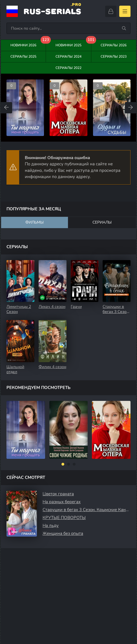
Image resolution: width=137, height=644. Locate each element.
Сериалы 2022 (68, 68)
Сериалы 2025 (23, 57)
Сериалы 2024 (68, 57)
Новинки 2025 (73, 44)
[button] (63, 464)
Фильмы (35, 222)
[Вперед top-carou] (131, 108)
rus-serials (52, 11)
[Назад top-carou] (6, 108)
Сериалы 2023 (114, 57)
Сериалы (102, 222)
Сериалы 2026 (114, 45)
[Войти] (111, 11)
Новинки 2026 (28, 44)
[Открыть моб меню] (125, 11)
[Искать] (124, 28)
